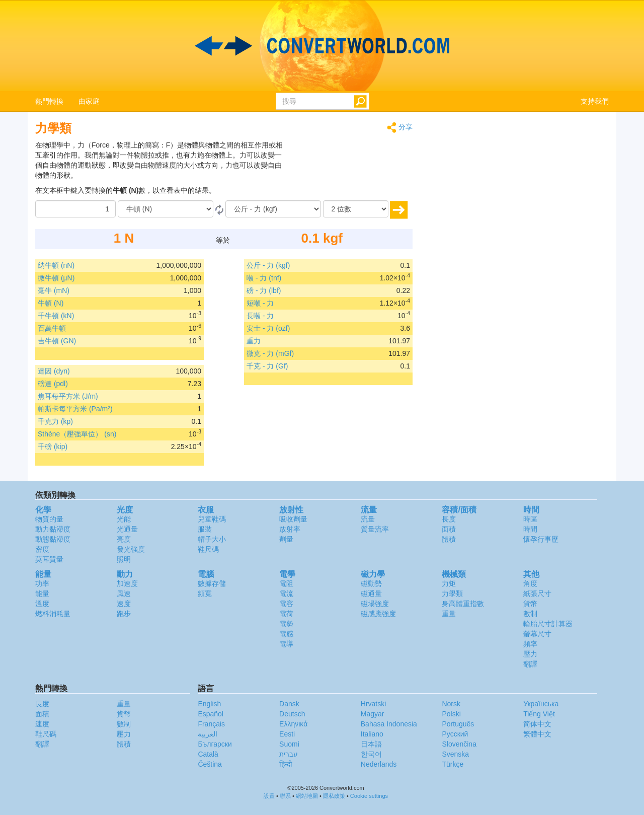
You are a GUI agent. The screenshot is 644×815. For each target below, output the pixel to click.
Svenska (455, 754)
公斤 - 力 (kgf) (268, 265)
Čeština (210, 764)
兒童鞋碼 (212, 519)
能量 (42, 594)
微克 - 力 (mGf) (270, 353)
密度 (42, 549)
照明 (124, 559)
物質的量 (49, 519)
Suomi (289, 744)
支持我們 (595, 101)
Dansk (289, 704)
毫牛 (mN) (54, 290)
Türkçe (453, 764)
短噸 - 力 (260, 303)
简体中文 (537, 724)
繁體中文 (537, 734)
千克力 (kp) (55, 421)
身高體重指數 (463, 604)
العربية (208, 734)
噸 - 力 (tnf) (264, 278)
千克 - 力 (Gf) (267, 366)
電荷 (286, 614)
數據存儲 (212, 583)
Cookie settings (369, 796)
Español (211, 714)
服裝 (205, 529)
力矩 (449, 583)
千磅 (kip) (53, 447)
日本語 (371, 744)
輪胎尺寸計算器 (548, 624)
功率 (42, 583)
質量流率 (375, 529)
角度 (530, 583)
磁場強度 (375, 604)
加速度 (127, 583)
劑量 (286, 539)
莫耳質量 (49, 559)
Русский (455, 734)
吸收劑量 (293, 519)
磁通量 (371, 594)
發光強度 (131, 549)
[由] (166, 209)
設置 (269, 796)
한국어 (371, 754)
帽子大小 (212, 539)
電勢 (286, 624)
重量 (449, 614)
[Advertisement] (350, 165)
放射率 (290, 529)
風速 (124, 594)
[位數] (356, 209)
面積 (449, 529)
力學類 (452, 594)
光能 (124, 519)
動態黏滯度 (53, 539)
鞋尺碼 (208, 549)
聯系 (285, 796)
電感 (286, 634)
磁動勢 (371, 583)
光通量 (127, 529)
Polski (451, 714)
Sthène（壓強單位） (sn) (77, 434)
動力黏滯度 (53, 529)
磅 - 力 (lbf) (264, 290)
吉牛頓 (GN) (57, 341)
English (209, 704)
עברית (289, 754)
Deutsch (292, 714)
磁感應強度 (378, 614)
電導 (286, 644)
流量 (368, 519)
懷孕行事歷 (541, 539)
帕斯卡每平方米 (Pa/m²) (75, 409)
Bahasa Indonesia (389, 724)
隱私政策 (334, 796)
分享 (400, 128)
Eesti (287, 734)
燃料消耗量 (53, 614)
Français (211, 724)
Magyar (373, 714)
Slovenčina (459, 744)
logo (322, 46)
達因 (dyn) (54, 371)
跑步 (124, 614)
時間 (530, 529)
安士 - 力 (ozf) (268, 328)
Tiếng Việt (539, 714)
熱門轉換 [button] (49, 101)
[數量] (75, 209)
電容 (286, 604)
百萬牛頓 (52, 328)
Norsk (451, 704)
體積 (449, 539)
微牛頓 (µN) (56, 278)
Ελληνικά (293, 724)
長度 (449, 519)
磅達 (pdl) (53, 384)
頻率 (530, 644)
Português (458, 724)
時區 (530, 519)
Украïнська (541, 704)
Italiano (372, 734)
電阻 (286, 583)
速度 (124, 604)
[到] (273, 209)
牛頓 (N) (51, 303)
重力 (254, 341)
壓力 (530, 654)
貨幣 (530, 604)
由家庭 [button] (89, 101)
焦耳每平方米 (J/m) (68, 396)
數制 (530, 614)
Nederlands (379, 764)
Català (208, 754)
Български (215, 744)
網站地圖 (307, 796)
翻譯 (530, 664)
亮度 (124, 539)
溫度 (42, 604)
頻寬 (205, 594)
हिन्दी (286, 764)
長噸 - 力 (260, 316)
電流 (286, 594)
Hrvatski (374, 704)
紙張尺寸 (537, 594)
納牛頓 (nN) (56, 265)
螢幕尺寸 (537, 634)
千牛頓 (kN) (56, 316)
